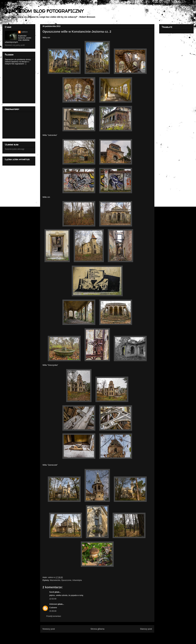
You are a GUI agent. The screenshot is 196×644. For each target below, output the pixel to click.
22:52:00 (53, 599)
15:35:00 (53, 611)
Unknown (53, 604)
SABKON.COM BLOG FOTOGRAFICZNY (43, 11)
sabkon (24, 32)
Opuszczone (66, 580)
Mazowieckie (55, 580)
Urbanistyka (77, 580)
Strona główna (97, 629)
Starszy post (146, 629)
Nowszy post (49, 629)
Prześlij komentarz (54, 616)
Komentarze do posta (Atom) (102, 636)
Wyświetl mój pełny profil (15, 45)
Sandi (52, 592)
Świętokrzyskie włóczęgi (15, 149)
